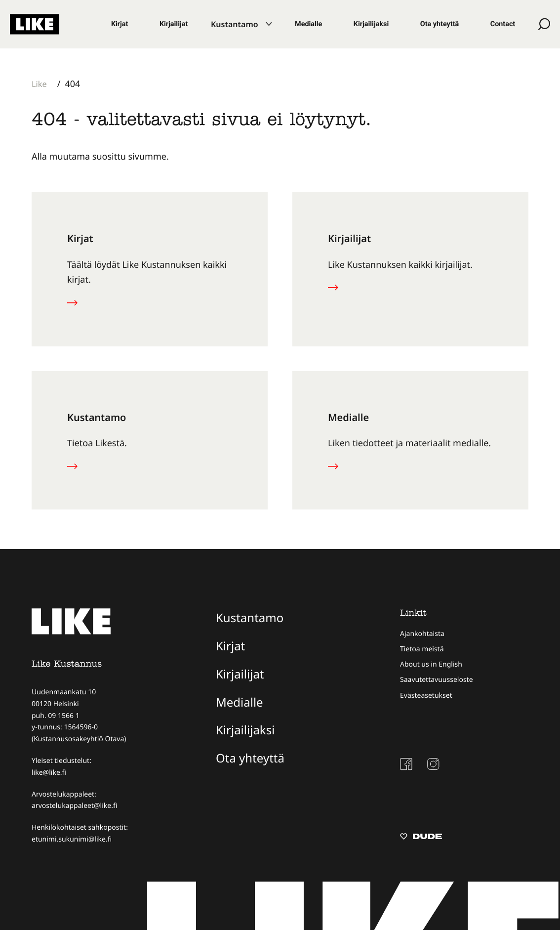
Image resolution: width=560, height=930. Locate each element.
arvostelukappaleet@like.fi (74, 806)
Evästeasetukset (426, 696)
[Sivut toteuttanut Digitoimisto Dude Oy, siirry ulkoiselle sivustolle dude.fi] (421, 838)
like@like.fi (49, 773)
